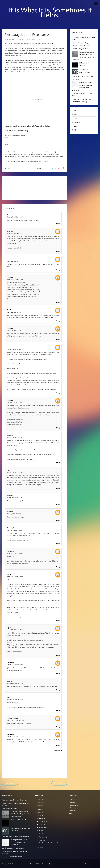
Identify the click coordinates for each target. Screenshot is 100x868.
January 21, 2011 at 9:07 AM (16, 683)
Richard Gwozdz (12, 718)
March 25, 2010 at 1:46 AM (15, 576)
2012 (39, 806)
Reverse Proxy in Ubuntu (80, 49)
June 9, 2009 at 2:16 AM (14, 472)
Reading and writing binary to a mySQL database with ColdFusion (21, 842)
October (42, 824)
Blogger (20, 856)
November (42, 821)
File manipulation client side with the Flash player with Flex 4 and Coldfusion (21, 814)
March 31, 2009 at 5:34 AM (15, 261)
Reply (58, 224)
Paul (8, 470)
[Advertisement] (84, 829)
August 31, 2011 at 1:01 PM (15, 736)
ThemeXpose (94, 864)
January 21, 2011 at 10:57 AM (16, 699)
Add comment (58, 751)
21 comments (32, 39)
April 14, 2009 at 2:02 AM (15, 403)
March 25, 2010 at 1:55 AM (15, 630)
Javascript (77, 122)
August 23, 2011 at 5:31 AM (15, 720)
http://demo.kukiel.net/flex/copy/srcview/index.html (35, 126)
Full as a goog (43, 161)
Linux (76, 126)
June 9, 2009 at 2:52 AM (14, 498)
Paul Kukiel (11, 39)
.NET (75, 115)
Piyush (9, 574)
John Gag (8, 60)
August (41, 831)
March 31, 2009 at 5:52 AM (15, 279)
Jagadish (10, 512)
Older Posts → (59, 783)
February (42, 837)
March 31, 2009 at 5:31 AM (15, 233)
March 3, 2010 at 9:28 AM (15, 530)
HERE (52, 44)
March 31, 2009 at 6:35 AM (15, 312)
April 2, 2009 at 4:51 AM (14, 349)
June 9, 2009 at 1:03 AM (14, 437)
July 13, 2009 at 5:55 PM (15, 514)
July (41, 834)
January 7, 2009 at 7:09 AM (15, 217)
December (42, 818)
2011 (39, 809)
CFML (76, 118)
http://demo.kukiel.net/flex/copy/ (19, 131)
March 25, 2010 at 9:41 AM (15, 665)
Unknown (10, 231)
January (42, 840)
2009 (39, 815)
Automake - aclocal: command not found (15, 800)
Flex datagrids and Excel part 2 (48, 843)
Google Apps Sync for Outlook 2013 (13, 848)
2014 (39, 800)
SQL (75, 130)
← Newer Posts (10, 783)
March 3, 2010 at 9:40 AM (15, 553)
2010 (39, 812)
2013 (39, 803)
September (43, 828)
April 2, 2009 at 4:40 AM (14, 331)
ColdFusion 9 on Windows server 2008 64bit (16, 837)
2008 (39, 848)
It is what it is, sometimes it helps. (50, 12)
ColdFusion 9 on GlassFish (19, 820)
